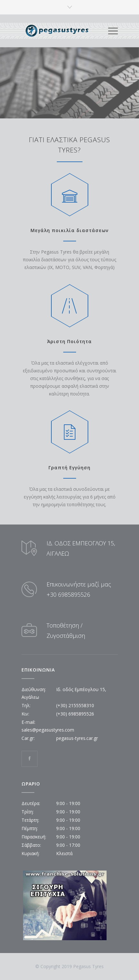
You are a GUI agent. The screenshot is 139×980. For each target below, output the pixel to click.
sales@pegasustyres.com (48, 730)
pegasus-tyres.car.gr (77, 738)
